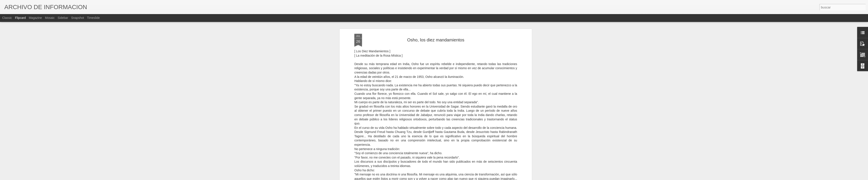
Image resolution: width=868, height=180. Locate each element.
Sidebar (63, 18)
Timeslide (93, 18)
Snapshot (78, 18)
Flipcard (20, 18)
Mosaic (50, 18)
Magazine (35, 18)
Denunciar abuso (465, 178)
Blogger (451, 178)
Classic (7, 18)
